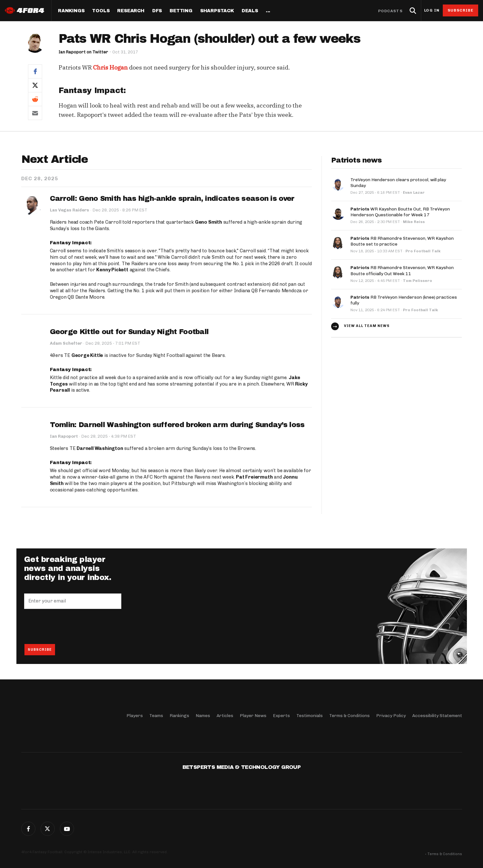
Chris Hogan (110, 67)
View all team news (367, 326)
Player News (253, 716)
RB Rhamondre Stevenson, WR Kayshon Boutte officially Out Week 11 (402, 271)
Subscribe (461, 10)
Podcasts (390, 11)
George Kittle (87, 355)
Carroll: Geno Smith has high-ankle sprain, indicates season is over (172, 199)
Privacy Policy (391, 716)
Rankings (71, 11)
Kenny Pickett (112, 270)
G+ (67, 829)
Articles (225, 716)
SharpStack (217, 11)
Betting (181, 11)
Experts (281, 716)
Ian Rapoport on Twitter (83, 52)
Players (135, 716)
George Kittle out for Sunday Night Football (129, 332)
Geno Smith (209, 222)
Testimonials (310, 716)
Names (203, 716)
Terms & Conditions (349, 716)
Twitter (48, 829)
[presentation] (73, 626)
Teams (156, 716)
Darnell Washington (100, 448)
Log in (432, 10)
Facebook (28, 829)
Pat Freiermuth (254, 477)
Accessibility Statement (437, 716)
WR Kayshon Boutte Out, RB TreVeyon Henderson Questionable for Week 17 (400, 212)
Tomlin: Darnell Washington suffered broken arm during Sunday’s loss (177, 425)
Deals (250, 11)
